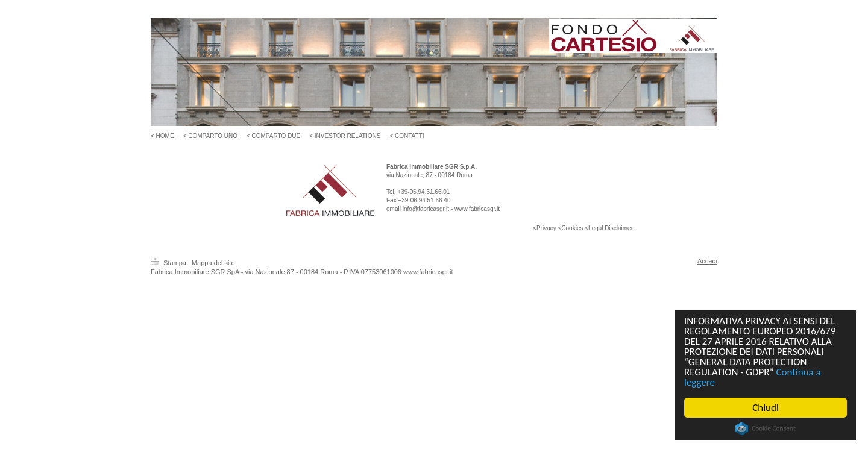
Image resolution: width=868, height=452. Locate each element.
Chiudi (766, 408)
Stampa (169, 263)
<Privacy (545, 228)
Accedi (707, 261)
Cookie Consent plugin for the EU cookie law (766, 428)
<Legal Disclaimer (609, 228)
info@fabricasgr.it (426, 209)
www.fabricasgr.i (476, 209)
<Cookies (570, 228)
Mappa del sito (213, 263)
